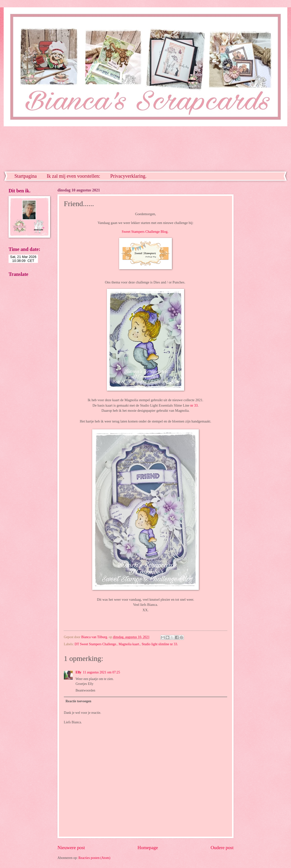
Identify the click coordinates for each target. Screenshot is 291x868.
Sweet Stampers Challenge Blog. (145, 232)
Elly (78, 672)
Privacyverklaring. (128, 176)
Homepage (148, 848)
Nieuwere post (71, 848)
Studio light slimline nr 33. (160, 644)
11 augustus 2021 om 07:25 (101, 672)
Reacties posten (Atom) (94, 858)
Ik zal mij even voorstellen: (73, 176)
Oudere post (222, 848)
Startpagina (26, 176)
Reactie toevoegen (78, 701)
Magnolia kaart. (129, 644)
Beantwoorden (85, 690)
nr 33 (194, 405)
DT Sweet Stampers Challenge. (96, 644)
